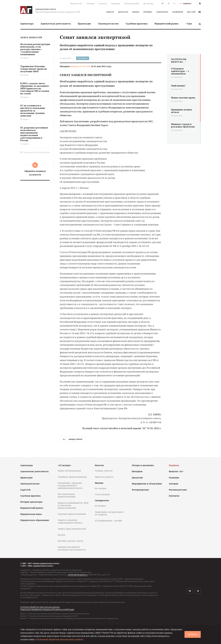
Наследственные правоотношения (67, 495)
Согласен (193, 634)
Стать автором (102, 494)
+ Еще (189, 24)
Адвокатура (27, 24)
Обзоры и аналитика (143, 465)
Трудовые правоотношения (72, 514)
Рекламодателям (132, 4)
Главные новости (104, 471)
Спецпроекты (162, 12)
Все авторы (148, 4)
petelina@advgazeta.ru (78, 575)
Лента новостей (31, 38)
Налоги (61, 535)
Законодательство (108, 24)
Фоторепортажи (140, 490)
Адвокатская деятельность (56, 24)
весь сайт (194, 12)
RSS (174, 3)
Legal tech (25, 490)
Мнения (136, 12)
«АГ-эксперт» (65, 465)
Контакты (103, 4)
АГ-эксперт (100, 506)
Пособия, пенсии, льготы (71, 541)
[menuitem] (27, 24)
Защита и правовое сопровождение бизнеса (70, 521)
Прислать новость (104, 477)
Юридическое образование (35, 520)
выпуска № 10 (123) (81, 66)
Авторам (91, 4)
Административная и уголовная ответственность (72, 548)
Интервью (148, 12)
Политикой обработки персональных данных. (60, 639)
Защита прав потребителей (72, 529)
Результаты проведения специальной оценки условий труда (47, 609)
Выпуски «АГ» (77, 4)
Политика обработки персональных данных (40, 607)
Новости (110, 12)
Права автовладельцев (69, 471)
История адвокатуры (31, 502)
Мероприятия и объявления (147, 484)
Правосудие (84, 24)
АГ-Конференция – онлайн (108, 521)
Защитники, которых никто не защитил (109, 513)
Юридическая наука (31, 514)
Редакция (116, 4)
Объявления (178, 12)
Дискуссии (123, 12)
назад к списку (73, 439)
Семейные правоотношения (72, 477)
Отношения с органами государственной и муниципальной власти (70, 485)
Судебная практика (137, 24)
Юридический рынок (166, 24)
